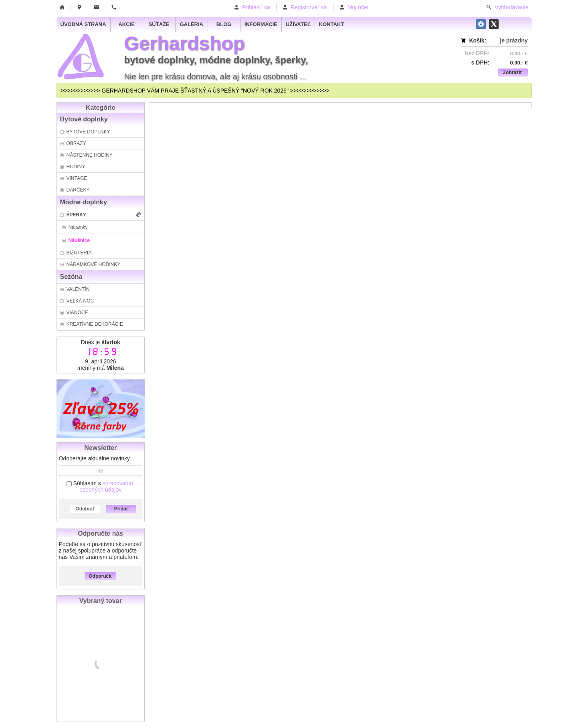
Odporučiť (100, 576)
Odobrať (85, 509)
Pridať (121, 509)
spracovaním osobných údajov (107, 486)
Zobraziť (513, 73)
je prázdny (514, 40)
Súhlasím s (101, 486)
